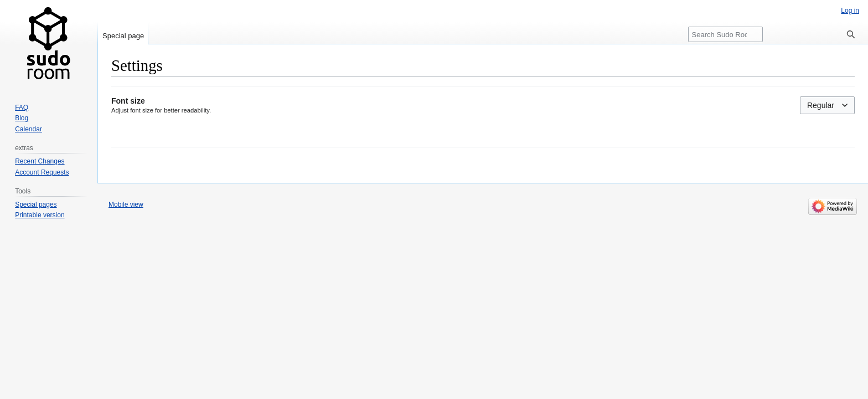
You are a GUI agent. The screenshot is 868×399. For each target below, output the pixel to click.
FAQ (22, 108)
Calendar (29, 129)
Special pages (36, 204)
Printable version (40, 215)
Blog (22, 118)
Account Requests (42, 172)
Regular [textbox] (821, 105)
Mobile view (126, 204)
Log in (850, 11)
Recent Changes (40, 161)
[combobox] (827, 105)
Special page (123, 36)
